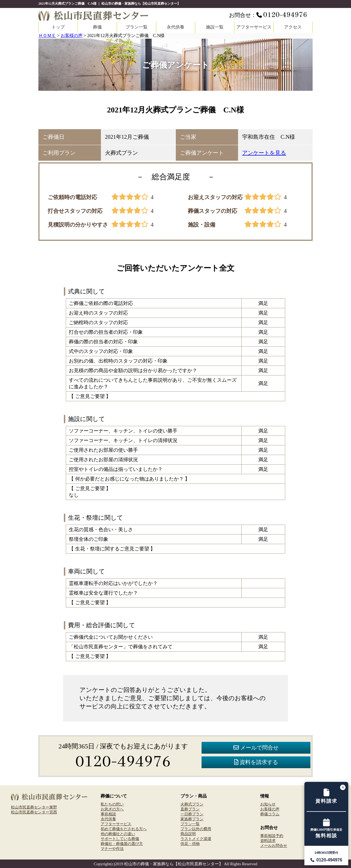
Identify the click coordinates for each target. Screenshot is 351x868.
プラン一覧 (137, 27)
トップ (58, 27)
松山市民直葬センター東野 (34, 807)
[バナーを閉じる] (343, 787)
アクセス (293, 27)
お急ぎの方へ (112, 809)
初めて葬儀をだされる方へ (124, 829)
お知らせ (268, 804)
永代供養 (175, 27)
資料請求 (268, 841)
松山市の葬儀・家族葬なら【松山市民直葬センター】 (174, 864)
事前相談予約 (272, 836)
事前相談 (108, 814)
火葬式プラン (192, 804)
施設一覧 (215, 27)
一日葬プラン (192, 814)
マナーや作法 (112, 849)
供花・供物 (190, 844)
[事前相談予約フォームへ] (326, 829)
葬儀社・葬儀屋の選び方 (122, 844)
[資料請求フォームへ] (326, 797)
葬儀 (97, 27)
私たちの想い (112, 804)
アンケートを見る (264, 153)
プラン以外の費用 (196, 829)
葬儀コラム (270, 814)
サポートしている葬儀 (120, 839)
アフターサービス (254, 27)
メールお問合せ (274, 846)
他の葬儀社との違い (118, 834)
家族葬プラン (192, 819)
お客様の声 (270, 809)
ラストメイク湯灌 (196, 839)
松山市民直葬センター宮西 (34, 812)
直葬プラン (190, 809)
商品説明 (188, 834)
